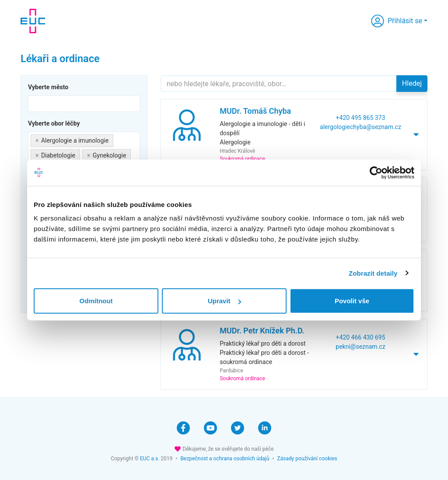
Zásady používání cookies (307, 459)
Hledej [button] (412, 83)
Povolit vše (352, 301)
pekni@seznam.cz (360, 347)
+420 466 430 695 (361, 337)
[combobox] (84, 104)
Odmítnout (96, 301)
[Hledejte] (279, 84)
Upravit (224, 301)
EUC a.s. (150, 459)
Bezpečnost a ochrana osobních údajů (225, 459)
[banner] (33, 21)
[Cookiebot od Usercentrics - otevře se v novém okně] (376, 172)
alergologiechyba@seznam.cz (360, 127)
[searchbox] (33, 103)
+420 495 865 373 (361, 118)
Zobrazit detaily (373, 273)
